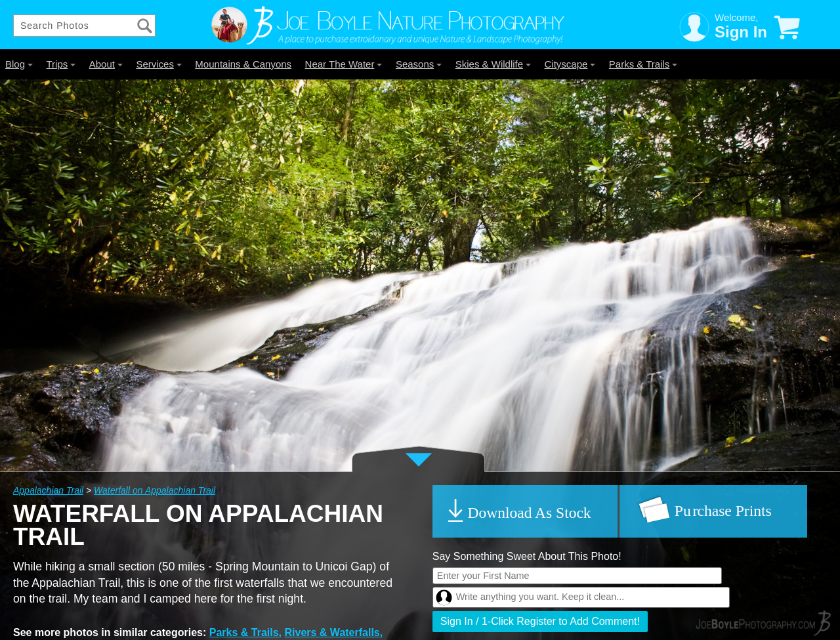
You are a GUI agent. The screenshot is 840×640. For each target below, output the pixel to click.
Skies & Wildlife (493, 64)
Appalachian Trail (48, 490)
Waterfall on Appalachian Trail (155, 490)
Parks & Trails (643, 64)
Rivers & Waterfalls (332, 632)
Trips (61, 64)
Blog (19, 64)
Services (159, 64)
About (106, 64)
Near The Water (344, 64)
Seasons (419, 64)
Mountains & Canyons (243, 64)
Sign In (741, 32)
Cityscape (570, 64)
